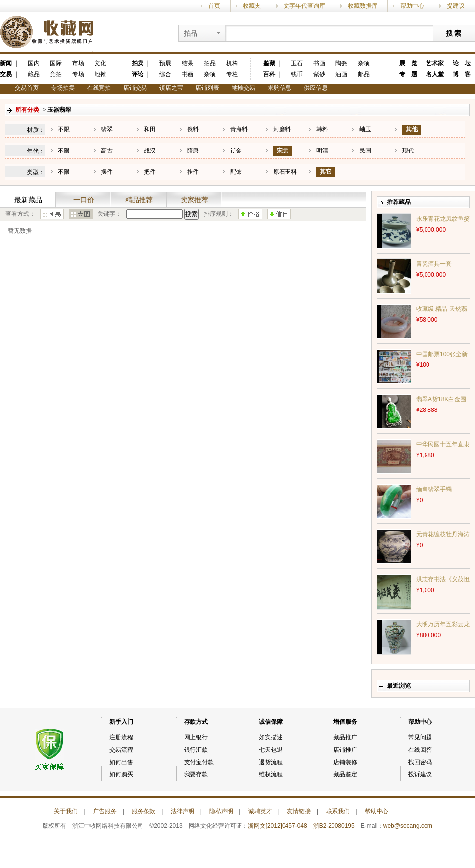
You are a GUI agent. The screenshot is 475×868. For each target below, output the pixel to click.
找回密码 (420, 762)
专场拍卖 (63, 88)
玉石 (297, 63)
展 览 (408, 63)
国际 (56, 63)
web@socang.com (408, 826)
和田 (150, 129)
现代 (408, 151)
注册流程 (121, 737)
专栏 (232, 74)
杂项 (210, 74)
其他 (412, 129)
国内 (34, 63)
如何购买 (121, 774)
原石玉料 (285, 172)
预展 (165, 63)
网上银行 (196, 737)
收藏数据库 (363, 6)
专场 (78, 74)
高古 (107, 151)
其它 (326, 172)
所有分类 (27, 110)
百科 (269, 74)
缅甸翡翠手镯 (434, 489)
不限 (64, 129)
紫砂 (319, 74)
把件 (150, 172)
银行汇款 (196, 750)
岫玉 (365, 129)
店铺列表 (207, 88)
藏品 (34, 74)
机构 (232, 63)
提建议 (456, 6)
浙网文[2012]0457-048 (278, 826)
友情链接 (299, 811)
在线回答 (420, 750)
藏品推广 (345, 737)
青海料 (239, 129)
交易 (6, 74)
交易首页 (27, 88)
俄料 (193, 129)
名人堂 (435, 74)
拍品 (210, 63)
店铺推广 (345, 750)
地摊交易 (243, 88)
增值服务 (345, 722)
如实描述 (271, 737)
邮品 (364, 74)
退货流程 (271, 762)
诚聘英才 (260, 811)
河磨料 (282, 129)
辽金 (236, 151)
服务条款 (143, 811)
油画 (341, 74)
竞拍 (56, 74)
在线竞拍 (99, 88)
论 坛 (462, 63)
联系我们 (338, 811)
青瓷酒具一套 (434, 264)
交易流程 (121, 750)
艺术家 (435, 63)
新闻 (6, 63)
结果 (188, 63)
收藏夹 (252, 6)
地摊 (100, 74)
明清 (322, 151)
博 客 (462, 74)
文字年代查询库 (304, 6)
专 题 (408, 74)
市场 (78, 63)
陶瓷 (341, 63)
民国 (365, 151)
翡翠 (107, 129)
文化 (100, 63)
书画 (188, 74)
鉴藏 (269, 63)
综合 (165, 74)
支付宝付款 (199, 762)
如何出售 (121, 762)
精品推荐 (139, 200)
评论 (138, 74)
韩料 (322, 129)
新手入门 (121, 722)
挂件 (193, 172)
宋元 (283, 151)
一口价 (84, 200)
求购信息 (280, 88)
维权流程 (271, 774)
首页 (214, 6)
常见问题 (420, 737)
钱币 (297, 74)
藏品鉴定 (345, 774)
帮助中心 (412, 6)
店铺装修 (345, 762)
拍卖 (138, 63)
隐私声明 (221, 811)
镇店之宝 (171, 88)
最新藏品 (28, 200)
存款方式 (196, 722)
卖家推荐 (194, 200)
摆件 (107, 172)
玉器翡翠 (59, 110)
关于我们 (66, 811)
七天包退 (271, 750)
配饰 (236, 172)
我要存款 (196, 774)
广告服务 (105, 811)
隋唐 (193, 151)
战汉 (150, 151)
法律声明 (183, 811)
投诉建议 (420, 774)
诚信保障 (271, 722)
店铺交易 (135, 88)
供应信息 (316, 88)
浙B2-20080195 (334, 826)
